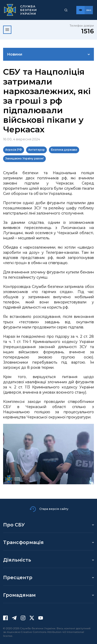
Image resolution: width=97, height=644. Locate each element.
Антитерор (36, 150)
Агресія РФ (14, 150)
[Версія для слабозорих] (80, 10)
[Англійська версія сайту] (89, 10)
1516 (88, 31)
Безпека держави (64, 150)
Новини (15, 54)
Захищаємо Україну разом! (24, 159)
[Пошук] (66, 10)
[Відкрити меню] (7, 30)
